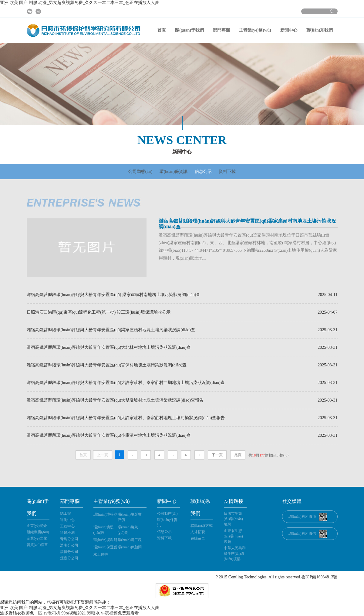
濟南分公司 (69, 545)
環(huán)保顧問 (130, 547)
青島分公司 (69, 539)
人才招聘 (198, 532)
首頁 (162, 30)
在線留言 (198, 538)
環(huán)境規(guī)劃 (128, 530)
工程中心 (67, 526)
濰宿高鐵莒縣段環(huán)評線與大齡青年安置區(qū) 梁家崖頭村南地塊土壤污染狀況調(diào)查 (114, 295)
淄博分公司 (69, 552)
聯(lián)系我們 (320, 30)
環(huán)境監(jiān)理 (104, 530)
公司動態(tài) (140, 172)
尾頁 (238, 455)
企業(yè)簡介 (37, 526)
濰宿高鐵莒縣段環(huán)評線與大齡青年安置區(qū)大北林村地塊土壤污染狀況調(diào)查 (109, 347)
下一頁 (217, 455)
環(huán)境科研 (105, 540)
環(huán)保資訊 (174, 172)
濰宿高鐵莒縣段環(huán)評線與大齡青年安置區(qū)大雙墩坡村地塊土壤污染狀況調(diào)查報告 (115, 400)
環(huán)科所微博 (302, 517)
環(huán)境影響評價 (130, 517)
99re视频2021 (74, 613)
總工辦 (66, 513)
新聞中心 (289, 30)
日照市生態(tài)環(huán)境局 (233, 519)
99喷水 (93, 613)
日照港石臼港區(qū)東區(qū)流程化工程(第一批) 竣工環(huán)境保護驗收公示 (99, 312)
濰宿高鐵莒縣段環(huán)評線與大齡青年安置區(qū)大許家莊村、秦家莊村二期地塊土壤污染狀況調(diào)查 (126, 383)
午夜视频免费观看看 (120, 613)
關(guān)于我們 (189, 30)
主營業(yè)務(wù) (255, 30)
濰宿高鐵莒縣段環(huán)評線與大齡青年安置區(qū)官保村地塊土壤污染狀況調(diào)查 (107, 365)
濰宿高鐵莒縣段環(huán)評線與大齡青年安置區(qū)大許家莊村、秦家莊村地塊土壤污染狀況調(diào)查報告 (126, 418)
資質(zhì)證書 (37, 545)
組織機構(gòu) (38, 532)
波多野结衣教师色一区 (21, 613)
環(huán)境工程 (130, 540)
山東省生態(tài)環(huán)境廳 (233, 536)
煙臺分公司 (69, 558)
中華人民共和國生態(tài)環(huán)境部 (235, 554)
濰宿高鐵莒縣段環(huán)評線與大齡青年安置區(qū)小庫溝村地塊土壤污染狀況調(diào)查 (109, 435)
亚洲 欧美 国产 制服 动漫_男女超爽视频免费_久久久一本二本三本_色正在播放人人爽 (80, 3)
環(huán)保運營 (105, 547)
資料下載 (227, 172)
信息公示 (203, 172)
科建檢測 (67, 533)
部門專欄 (221, 30)
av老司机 (52, 613)
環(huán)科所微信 (302, 534)
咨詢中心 (67, 520)
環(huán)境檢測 (105, 514)
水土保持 (101, 554)
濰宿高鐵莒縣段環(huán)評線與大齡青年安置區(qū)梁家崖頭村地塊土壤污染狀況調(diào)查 (111, 330)
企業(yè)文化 (37, 538)
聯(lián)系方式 (202, 526)
